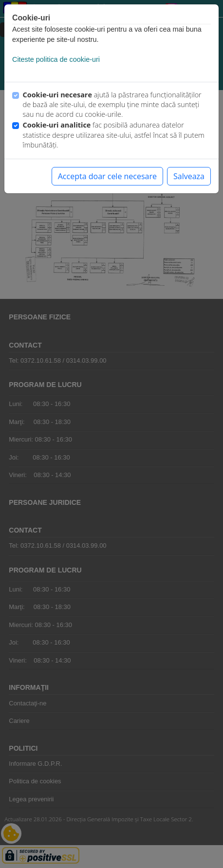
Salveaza (189, 176)
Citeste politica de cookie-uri (56, 59)
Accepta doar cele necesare (107, 176)
